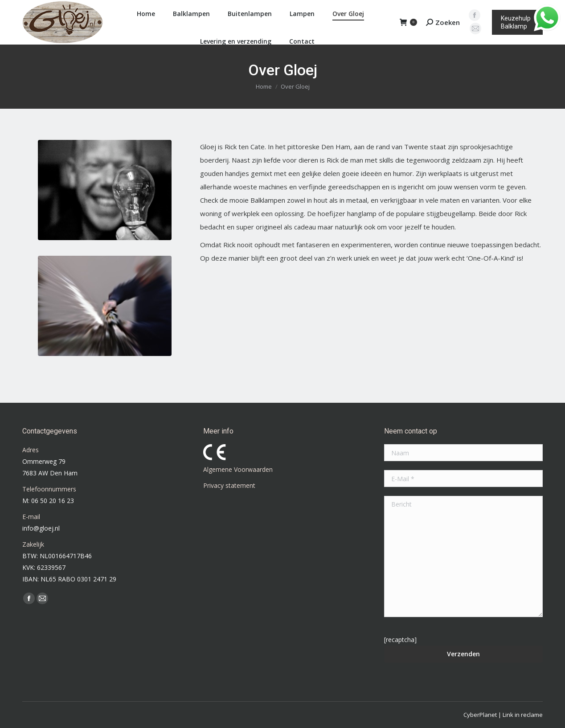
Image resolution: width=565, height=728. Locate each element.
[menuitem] (144, 14)
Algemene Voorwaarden (238, 469)
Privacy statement (229, 485)
